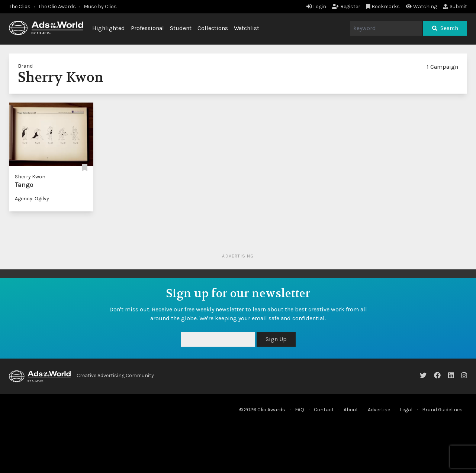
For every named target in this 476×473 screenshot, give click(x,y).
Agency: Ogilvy (32, 199)
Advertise (379, 410)
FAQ (300, 410)
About (351, 410)
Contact (324, 410)
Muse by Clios (100, 7)
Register (346, 7)
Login (316, 7)
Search (445, 28)
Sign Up (276, 339)
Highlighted (109, 28)
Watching (421, 7)
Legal (406, 410)
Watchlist (247, 28)
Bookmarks (383, 7)
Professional (147, 28)
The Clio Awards (57, 7)
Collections (213, 28)
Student (181, 28)
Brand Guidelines (442, 410)
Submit (455, 7)
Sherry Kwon (30, 177)
